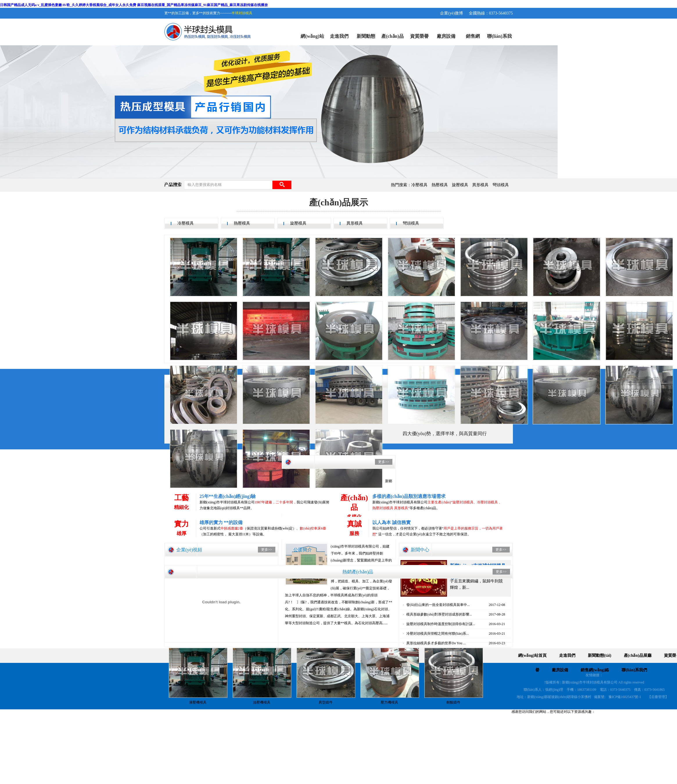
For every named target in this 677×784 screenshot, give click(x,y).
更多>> (267, 550)
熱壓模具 (440, 185)
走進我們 (339, 36)
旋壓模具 (460, 185)
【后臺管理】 (658, 697)
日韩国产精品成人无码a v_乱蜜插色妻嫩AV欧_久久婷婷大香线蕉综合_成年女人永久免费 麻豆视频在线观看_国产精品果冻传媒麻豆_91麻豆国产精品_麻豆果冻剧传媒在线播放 (134, 5)
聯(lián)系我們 (499, 40)
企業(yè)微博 (451, 13)
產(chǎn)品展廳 (393, 40)
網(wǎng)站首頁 (312, 40)
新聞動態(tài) (366, 40)
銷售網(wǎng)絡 (473, 40)
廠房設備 (446, 36)
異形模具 (480, 185)
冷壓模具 (419, 185)
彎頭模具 (501, 185)
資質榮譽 (419, 36)
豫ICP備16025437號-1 (625, 697)
